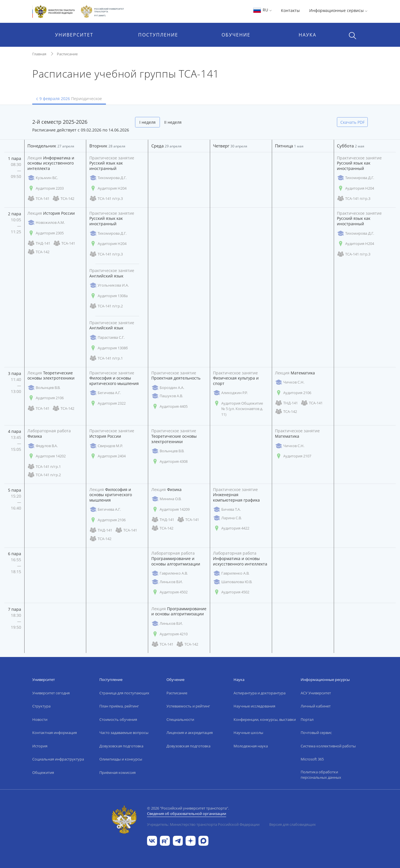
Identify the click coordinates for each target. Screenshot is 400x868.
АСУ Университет (316, 693)
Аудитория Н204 (108, 188)
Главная (39, 54)
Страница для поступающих (124, 693)
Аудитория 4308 (169, 462)
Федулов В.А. (43, 446)
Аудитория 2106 (46, 398)
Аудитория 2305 (46, 233)
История (40, 746)
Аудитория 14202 (47, 456)
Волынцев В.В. (44, 388)
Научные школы (248, 733)
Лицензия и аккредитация (190, 733)
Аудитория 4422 (231, 528)
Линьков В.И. (167, 582)
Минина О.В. (166, 499)
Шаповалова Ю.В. (233, 582)
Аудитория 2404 (107, 456)
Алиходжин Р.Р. (230, 393)
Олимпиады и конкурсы (121, 759)
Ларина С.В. (227, 518)
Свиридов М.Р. (106, 446)
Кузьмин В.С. (43, 178)
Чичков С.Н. (290, 382)
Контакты (290, 10)
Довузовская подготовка (121, 746)
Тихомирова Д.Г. (108, 178)
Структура (41, 706)
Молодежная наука (251, 746)
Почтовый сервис (316, 733)
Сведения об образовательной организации (187, 814)
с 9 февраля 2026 (69, 99)
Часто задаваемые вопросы (124, 733)
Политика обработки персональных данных (321, 775)
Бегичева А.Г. (105, 393)
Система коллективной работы (328, 746)
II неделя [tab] (173, 122)
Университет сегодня (51, 693)
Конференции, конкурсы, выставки (265, 719)
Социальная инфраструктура (58, 759)
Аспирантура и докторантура (260, 693)
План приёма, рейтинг (119, 706)
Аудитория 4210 (169, 634)
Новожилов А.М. (46, 223)
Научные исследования (254, 706)
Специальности (180, 719)
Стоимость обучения (118, 719)
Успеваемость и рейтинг (188, 706)
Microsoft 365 (312, 759)
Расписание (67, 54)
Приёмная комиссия (117, 772)
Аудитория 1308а (108, 296)
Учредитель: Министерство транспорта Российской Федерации (203, 824)
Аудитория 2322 (107, 403)
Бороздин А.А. (168, 388)
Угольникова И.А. (109, 285)
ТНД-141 (39, 243)
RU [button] (262, 10)
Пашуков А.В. (167, 396)
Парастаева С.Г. (107, 337)
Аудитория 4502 (169, 592)
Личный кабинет (316, 706)
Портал (307, 719)
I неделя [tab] (147, 122)
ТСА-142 (63, 199)
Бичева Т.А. (227, 509)
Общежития (43, 772)
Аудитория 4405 (169, 406)
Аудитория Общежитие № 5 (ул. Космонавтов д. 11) (238, 409)
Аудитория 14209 (170, 509)
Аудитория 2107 (293, 456)
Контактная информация (55, 733)
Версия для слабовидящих (293, 824)
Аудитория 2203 (46, 188)
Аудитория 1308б (109, 348)
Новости (40, 719)
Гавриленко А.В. (169, 573)
